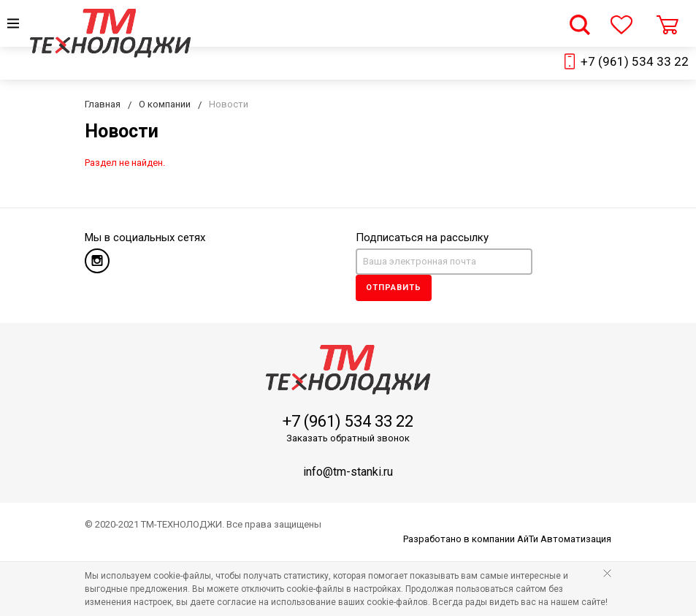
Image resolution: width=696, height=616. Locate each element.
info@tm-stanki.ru (348, 472)
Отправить (394, 288)
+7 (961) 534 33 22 (635, 61)
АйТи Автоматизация (564, 539)
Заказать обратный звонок (348, 438)
